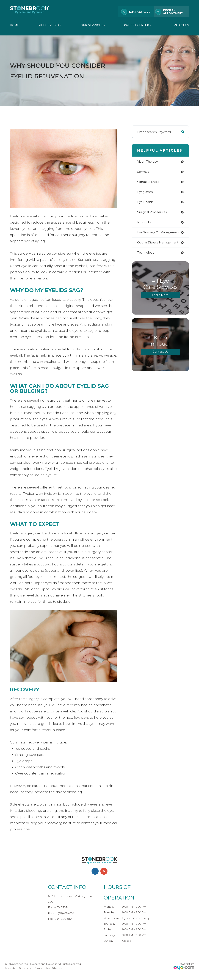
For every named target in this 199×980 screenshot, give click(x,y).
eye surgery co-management (160, 234)
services (144, 172)
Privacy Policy (44, 968)
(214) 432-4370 (140, 12)
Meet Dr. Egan (50, 25)
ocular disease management (160, 245)
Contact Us (180, 25)
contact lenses (149, 183)
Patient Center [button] (138, 25)
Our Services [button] (93, 25)
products (144, 224)
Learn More (160, 297)
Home (15, 25)
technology (147, 255)
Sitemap (60, 968)
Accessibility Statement (19, 968)
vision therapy (149, 162)
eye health (146, 203)
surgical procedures (153, 214)
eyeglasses (146, 193)
